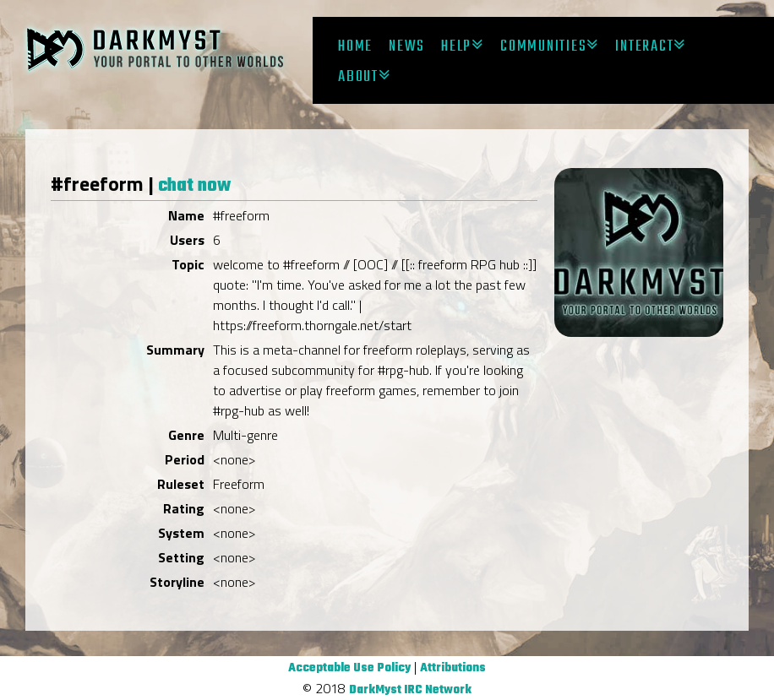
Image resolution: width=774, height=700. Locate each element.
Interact (644, 46)
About (358, 77)
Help (456, 46)
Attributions (453, 668)
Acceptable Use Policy (349, 668)
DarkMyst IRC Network (410, 690)
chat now (194, 186)
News (407, 46)
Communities (543, 46)
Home (355, 46)
